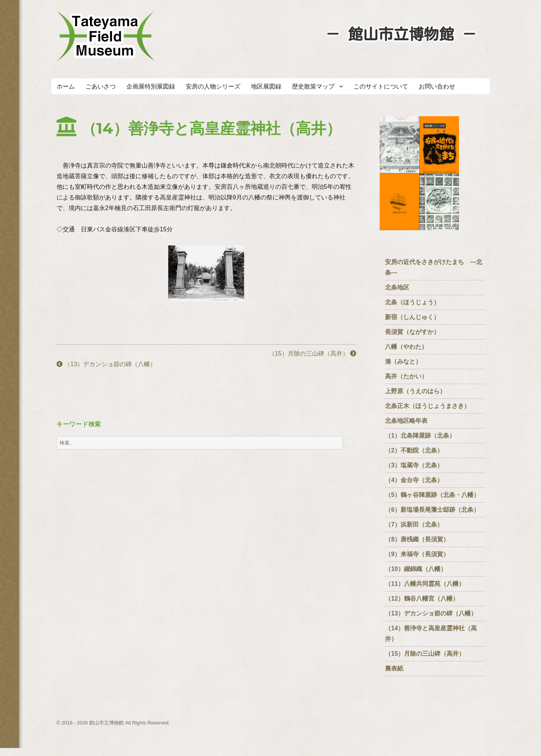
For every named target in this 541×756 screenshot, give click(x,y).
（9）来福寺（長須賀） (420, 554)
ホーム (66, 86)
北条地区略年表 (406, 421)
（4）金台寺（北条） (414, 480)
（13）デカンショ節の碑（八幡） (106, 364)
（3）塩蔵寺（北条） (414, 465)
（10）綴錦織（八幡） (416, 569)
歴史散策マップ (313, 86)
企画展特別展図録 (151, 86)
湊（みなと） (403, 361)
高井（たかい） (409, 376)
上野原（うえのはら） (415, 391)
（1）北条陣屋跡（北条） (420, 436)
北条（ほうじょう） (412, 302)
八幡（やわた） (406, 347)
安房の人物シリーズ (213, 86)
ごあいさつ (101, 86)
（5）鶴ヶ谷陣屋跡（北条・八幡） (432, 495)
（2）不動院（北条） (414, 450)
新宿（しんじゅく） (415, 317)
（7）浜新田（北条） (417, 524)
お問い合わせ (437, 86)
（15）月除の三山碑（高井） (312, 353)
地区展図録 (266, 86)
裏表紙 (394, 668)
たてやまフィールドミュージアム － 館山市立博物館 (106, 36)
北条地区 (397, 287)
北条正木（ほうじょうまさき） (427, 406)
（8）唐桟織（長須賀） (417, 539)
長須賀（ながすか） (412, 332)
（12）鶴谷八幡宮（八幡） (425, 599)
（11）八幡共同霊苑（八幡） (425, 584)
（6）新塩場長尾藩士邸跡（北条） (432, 510)
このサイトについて (381, 86)
